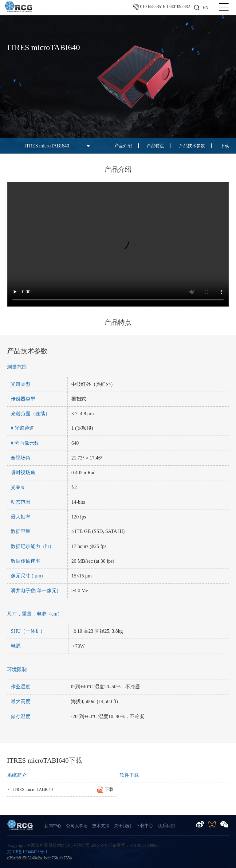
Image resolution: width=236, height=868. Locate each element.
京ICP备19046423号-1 (27, 852)
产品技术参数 (192, 146)
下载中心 (144, 826)
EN (205, 8)
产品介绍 (123, 146)
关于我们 (123, 826)
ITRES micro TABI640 (60, 790)
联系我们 (166, 826)
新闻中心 (53, 826)
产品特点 (155, 146)
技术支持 (101, 826)
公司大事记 (77, 826)
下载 (225, 146)
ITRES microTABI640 (47, 146)
